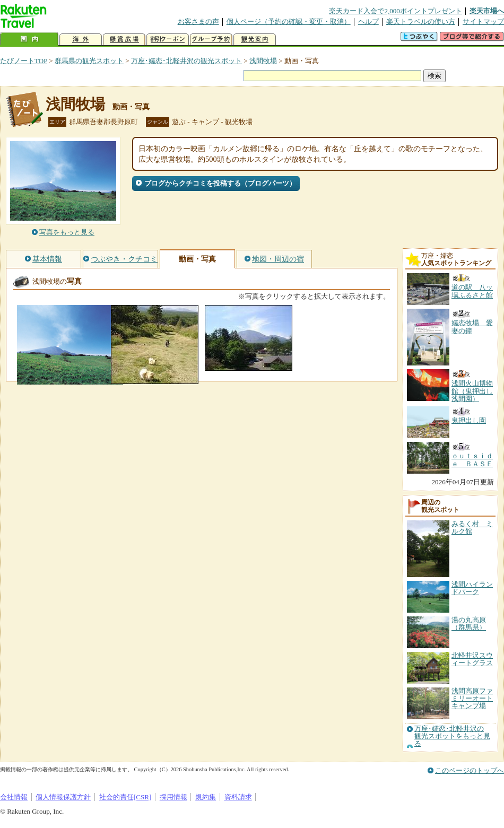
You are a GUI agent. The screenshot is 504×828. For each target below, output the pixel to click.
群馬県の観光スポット (89, 61)
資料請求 (238, 797)
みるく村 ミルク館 (472, 528)
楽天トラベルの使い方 (421, 21)
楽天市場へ (487, 11)
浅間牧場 (263, 61)
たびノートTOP (24, 61)
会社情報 (14, 797)
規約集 (206, 797)
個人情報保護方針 (63, 797)
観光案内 (255, 40)
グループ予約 (211, 40)
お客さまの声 (198, 21)
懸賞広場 (124, 40)
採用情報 (173, 797)
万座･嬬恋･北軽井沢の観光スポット (186, 61)
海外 (81, 40)
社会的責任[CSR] (125, 797)
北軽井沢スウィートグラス (472, 659)
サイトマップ (483, 21)
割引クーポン (168, 40)
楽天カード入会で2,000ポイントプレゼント (396, 11)
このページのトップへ (470, 770)
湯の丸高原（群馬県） (469, 624)
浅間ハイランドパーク (472, 588)
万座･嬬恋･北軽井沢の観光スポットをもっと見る (452, 737)
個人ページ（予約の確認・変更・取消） (289, 21)
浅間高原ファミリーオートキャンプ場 (472, 699)
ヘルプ (368, 21)
